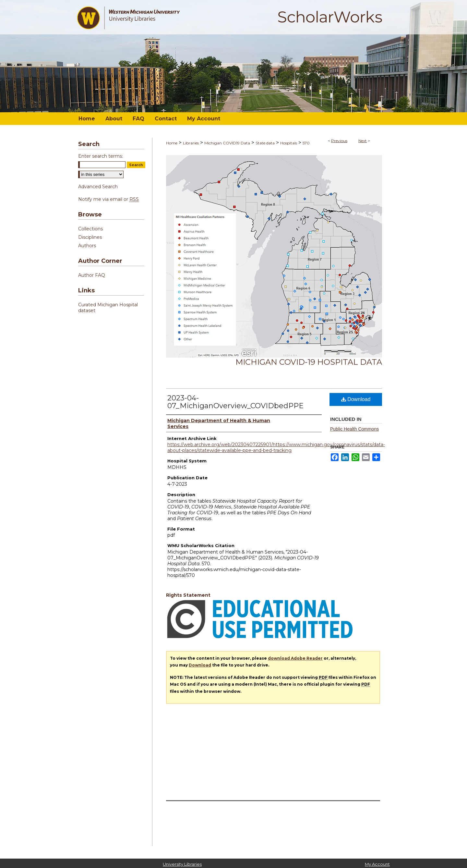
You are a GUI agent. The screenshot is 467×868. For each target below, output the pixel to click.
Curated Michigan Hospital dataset (108, 308)
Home (172, 143)
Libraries (191, 143)
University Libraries (182, 864)
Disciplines (90, 237)
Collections (90, 229)
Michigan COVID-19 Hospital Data (309, 362)
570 (306, 143)
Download (356, 399)
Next (363, 141)
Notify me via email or (108, 199)
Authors (87, 246)
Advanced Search (98, 187)
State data (265, 143)
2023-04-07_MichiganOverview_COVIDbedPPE (235, 402)
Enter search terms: (101, 156)
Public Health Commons (354, 429)
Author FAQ (92, 275)
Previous (339, 141)
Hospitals (289, 143)
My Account (377, 864)
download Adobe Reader (295, 658)
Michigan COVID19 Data (227, 143)
